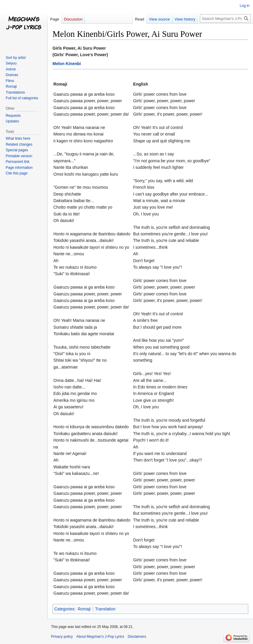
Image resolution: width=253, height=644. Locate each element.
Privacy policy (62, 637)
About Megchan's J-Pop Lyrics (100, 637)
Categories (64, 609)
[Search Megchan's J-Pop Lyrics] (225, 18)
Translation (105, 609)
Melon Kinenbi (67, 64)
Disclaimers (137, 637)
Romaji (84, 609)
